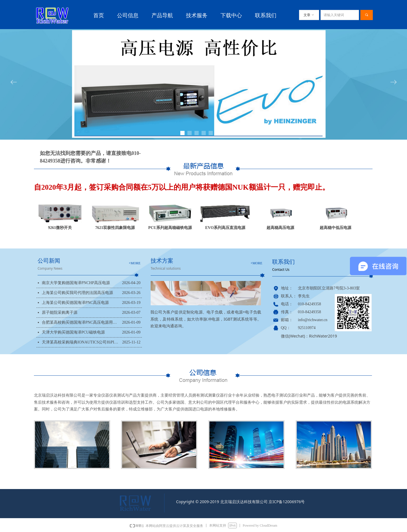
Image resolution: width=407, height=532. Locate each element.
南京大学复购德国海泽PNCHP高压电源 (76, 283)
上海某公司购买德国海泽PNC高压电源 (75, 303)
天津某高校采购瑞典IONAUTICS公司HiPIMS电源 (81, 342)
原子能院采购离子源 (60, 313)
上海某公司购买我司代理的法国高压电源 (77, 293)
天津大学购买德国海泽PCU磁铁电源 (73, 332)
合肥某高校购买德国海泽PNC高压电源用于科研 (81, 322)
